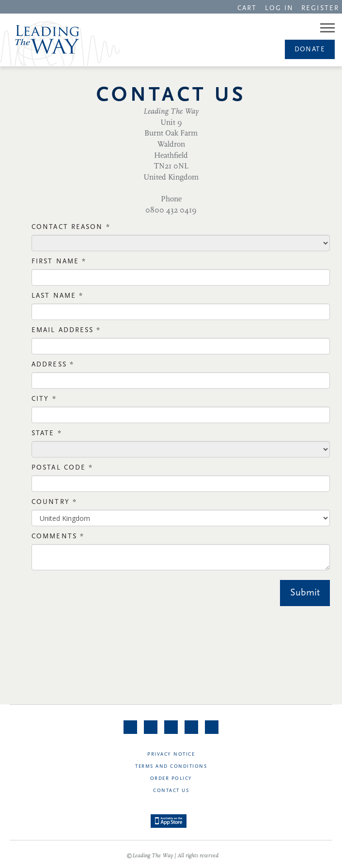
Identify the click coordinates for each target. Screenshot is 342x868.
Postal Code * (62, 468)
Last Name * (57, 296)
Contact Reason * (71, 227)
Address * (53, 365)
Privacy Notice (171, 754)
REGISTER (320, 8)
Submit (305, 593)
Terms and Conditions (171, 767)
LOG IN (280, 8)
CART (247, 8)
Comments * (58, 537)
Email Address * (66, 330)
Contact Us (171, 791)
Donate (310, 50)
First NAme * (59, 262)
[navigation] (247, 8)
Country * (54, 502)
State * (47, 434)
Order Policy (171, 779)
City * (44, 399)
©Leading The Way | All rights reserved (172, 856)
